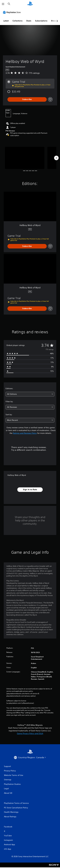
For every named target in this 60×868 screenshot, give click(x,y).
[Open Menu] (3, 4)
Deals (29, 21)
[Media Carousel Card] (25, 158)
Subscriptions (41, 21)
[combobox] (30, 394)
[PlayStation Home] (30, 4)
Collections (17, 21)
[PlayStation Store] (12, 12)
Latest (6, 21)
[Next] (56, 158)
